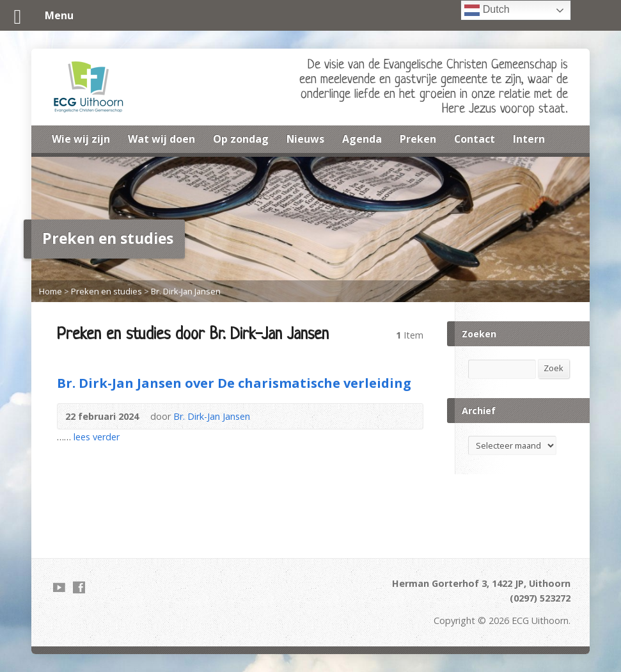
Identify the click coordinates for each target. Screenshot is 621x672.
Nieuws (305, 139)
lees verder (97, 437)
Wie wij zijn (81, 139)
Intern (529, 139)
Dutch (487, 10)
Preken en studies (106, 291)
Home (51, 291)
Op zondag (241, 139)
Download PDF (289, 416)
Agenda (362, 139)
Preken (418, 139)
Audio (269, 416)
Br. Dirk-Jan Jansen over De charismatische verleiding (234, 383)
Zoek (554, 368)
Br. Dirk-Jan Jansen (186, 291)
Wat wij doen (161, 139)
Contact (475, 139)
